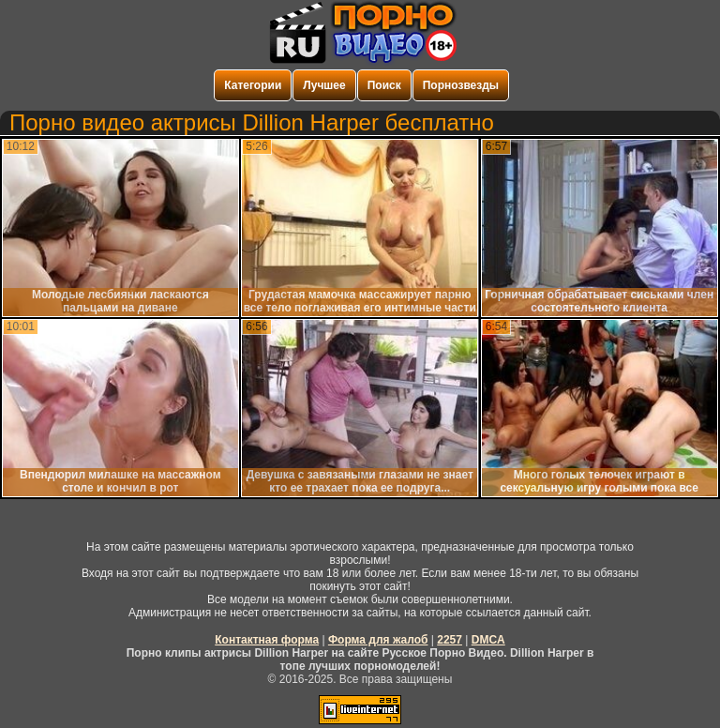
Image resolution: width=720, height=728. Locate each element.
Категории (253, 85)
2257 (450, 640)
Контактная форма (267, 640)
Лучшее (324, 85)
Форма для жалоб (378, 640)
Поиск (384, 85)
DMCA (488, 640)
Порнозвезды (461, 85)
